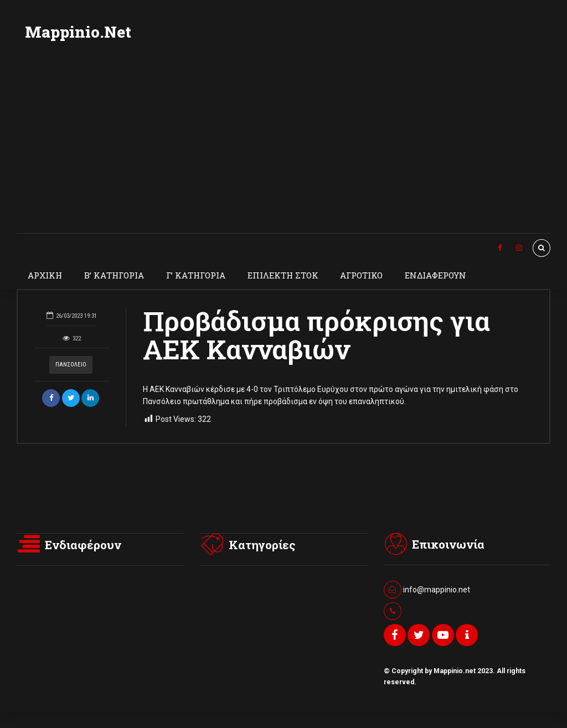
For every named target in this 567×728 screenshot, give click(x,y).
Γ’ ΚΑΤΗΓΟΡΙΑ (196, 275)
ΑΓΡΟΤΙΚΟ (361, 275)
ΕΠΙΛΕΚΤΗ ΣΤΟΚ (283, 275)
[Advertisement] (283, 150)
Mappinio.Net (78, 32)
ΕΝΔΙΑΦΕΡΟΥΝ (435, 275)
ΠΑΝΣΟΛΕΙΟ (71, 365)
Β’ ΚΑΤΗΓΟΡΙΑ (114, 275)
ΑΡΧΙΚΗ (45, 275)
